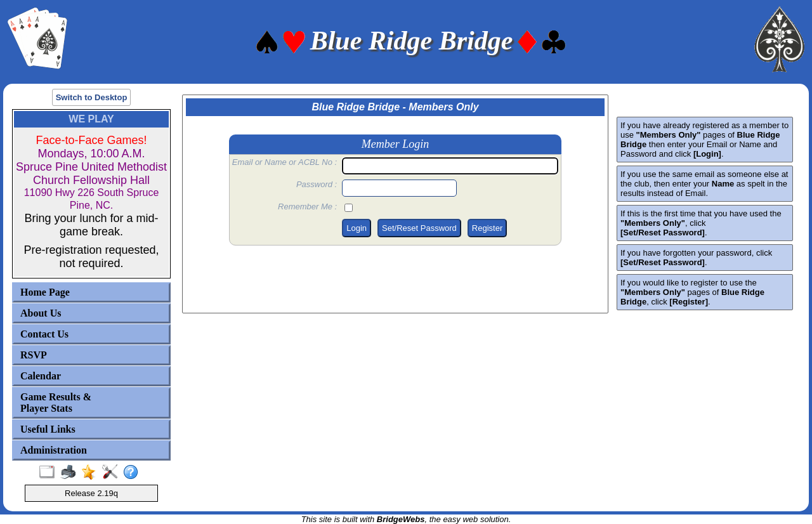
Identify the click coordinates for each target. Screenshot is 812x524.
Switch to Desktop (92, 97)
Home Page (45, 292)
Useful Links (48, 429)
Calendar (41, 376)
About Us (41, 313)
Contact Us (44, 334)
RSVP (34, 355)
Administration (54, 450)
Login (357, 228)
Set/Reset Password (419, 228)
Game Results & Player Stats (56, 403)
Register (487, 228)
